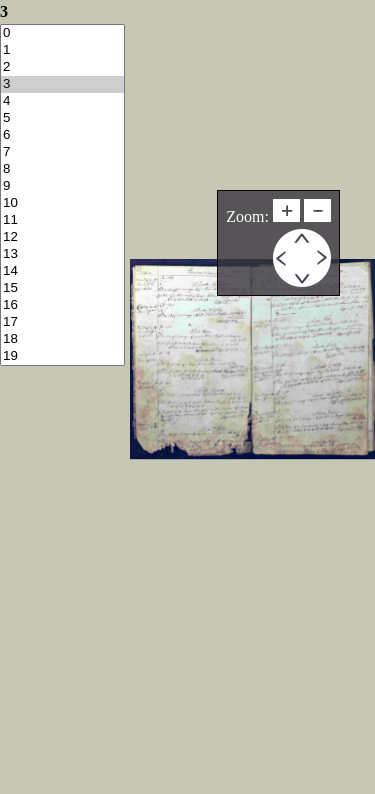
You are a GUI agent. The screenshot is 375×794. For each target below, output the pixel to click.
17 (62, 322)
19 (62, 356)
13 (62, 254)
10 (62, 203)
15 (62, 288)
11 (62, 220)
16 (62, 305)
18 (62, 339)
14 (62, 271)
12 (62, 237)
